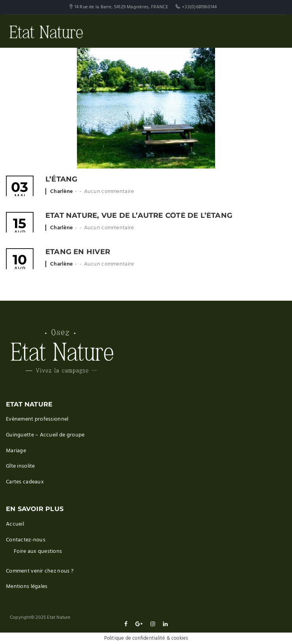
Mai (20, 191)
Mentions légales (27, 587)
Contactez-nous (26, 540)
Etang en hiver (78, 252)
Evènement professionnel (37, 419)
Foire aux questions (38, 551)
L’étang (61, 179)
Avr (20, 227)
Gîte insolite (21, 466)
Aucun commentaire (109, 192)
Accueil (15, 524)
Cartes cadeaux (25, 482)
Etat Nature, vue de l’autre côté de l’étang (139, 215)
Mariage (16, 451)
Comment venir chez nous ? (40, 571)
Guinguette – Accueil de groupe (45, 435)
